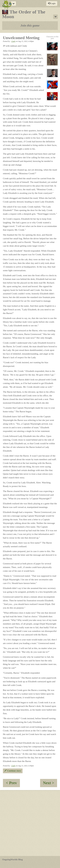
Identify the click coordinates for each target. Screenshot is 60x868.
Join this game (30, 25)
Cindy (13, 41)
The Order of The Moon (24, 14)
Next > (50, 784)
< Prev (13, 784)
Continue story (13, 771)
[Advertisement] (30, 823)
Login (52, 3)
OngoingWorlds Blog (12, 859)
